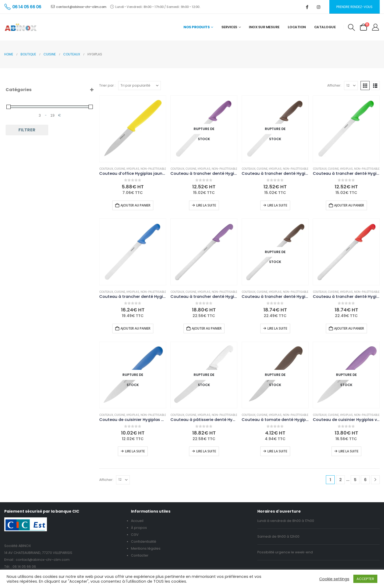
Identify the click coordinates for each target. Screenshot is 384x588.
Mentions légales (146, 548)
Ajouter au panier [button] (135, 205)
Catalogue (325, 27)
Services (229, 27)
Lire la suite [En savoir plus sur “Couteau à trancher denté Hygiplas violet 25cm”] (206, 205)
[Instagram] (319, 7)
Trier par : (107, 85)
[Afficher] (351, 86)
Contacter (140, 555)
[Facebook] (307, 7)
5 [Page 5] (355, 480)
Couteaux (106, 169)
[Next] (375, 480)
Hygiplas (133, 169)
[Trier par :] (139, 86)
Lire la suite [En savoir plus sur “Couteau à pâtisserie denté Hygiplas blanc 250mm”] (206, 451)
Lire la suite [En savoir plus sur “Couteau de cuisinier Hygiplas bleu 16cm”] (135, 451)
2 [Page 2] (340, 480)
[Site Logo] (21, 27)
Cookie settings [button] (334, 579)
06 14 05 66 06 (24, 567)
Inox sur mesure (264, 27)
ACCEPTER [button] (365, 579)
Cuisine (120, 169)
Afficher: (334, 85)
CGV (135, 535)
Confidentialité (144, 542)
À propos (139, 528)
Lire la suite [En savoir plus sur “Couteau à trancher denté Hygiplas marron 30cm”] (277, 328)
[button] (351, 27)
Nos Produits (197, 27)
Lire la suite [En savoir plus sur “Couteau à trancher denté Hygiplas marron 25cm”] (277, 205)
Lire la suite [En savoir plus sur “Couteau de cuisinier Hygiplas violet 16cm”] (349, 451)
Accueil (137, 521)
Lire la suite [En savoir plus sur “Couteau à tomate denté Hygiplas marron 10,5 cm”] (277, 451)
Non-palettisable (153, 169)
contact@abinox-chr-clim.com (79, 7)
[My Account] (376, 27)
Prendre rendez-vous (354, 7)
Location (297, 27)
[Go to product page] (133, 129)
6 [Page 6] (365, 480)
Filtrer (27, 130)
